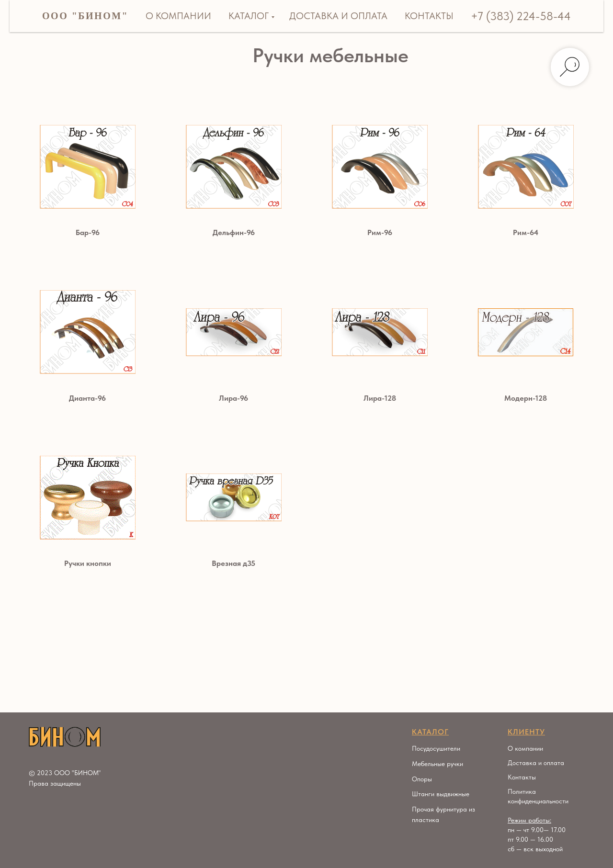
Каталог (249, 16)
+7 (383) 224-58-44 (521, 16)
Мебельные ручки (437, 764)
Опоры (422, 779)
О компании (178, 16)
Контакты (429, 16)
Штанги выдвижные (441, 794)
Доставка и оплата (338, 16)
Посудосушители (436, 748)
